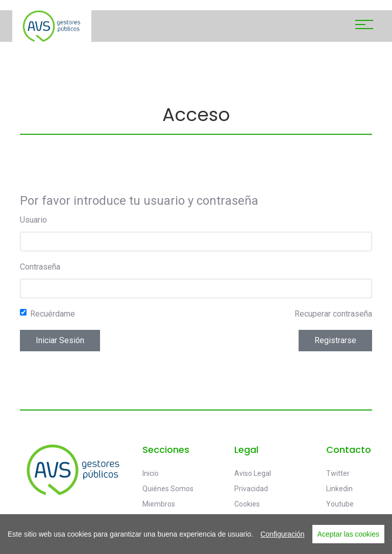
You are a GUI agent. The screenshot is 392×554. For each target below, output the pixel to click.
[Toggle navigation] (364, 26)
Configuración (282, 534)
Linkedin (339, 489)
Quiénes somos (168, 489)
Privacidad (251, 489)
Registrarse (335, 340)
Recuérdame (53, 314)
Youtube (340, 504)
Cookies (247, 504)
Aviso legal (253, 473)
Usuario (33, 220)
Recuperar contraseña (333, 314)
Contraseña (40, 267)
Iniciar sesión (60, 340)
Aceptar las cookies (348, 534)
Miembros (159, 504)
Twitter (338, 473)
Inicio (151, 473)
